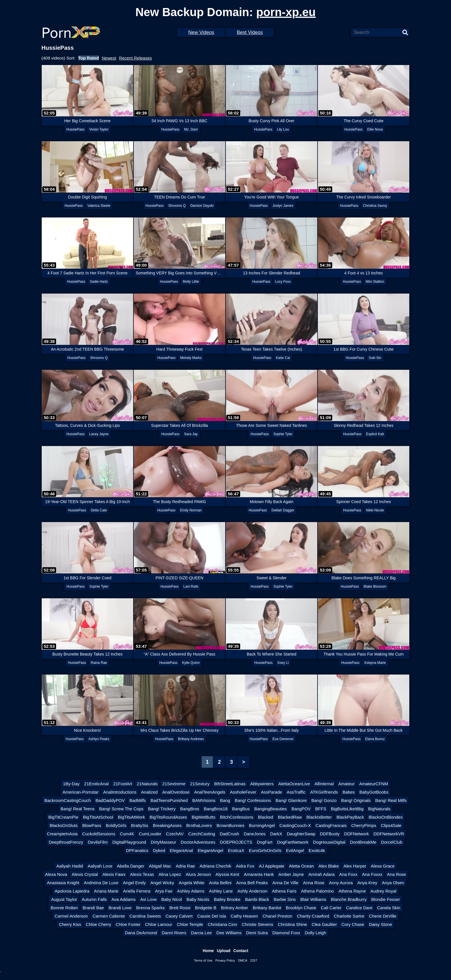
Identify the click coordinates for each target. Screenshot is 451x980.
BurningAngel (262, 825)
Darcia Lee (201, 933)
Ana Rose (397, 874)
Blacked (266, 817)
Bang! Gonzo (324, 800)
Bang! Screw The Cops (121, 809)
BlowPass (92, 825)
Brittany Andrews (191, 739)
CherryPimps (364, 825)
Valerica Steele (99, 206)
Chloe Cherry (98, 924)
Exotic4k (317, 850)
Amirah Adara (321, 874)
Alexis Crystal (85, 874)
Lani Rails (191, 587)
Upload (224, 951)
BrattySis (139, 825)
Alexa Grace (383, 866)
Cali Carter (331, 908)
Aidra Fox (245, 866)
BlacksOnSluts (64, 825)
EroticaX (236, 850)
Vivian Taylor (99, 129)
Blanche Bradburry (349, 899)
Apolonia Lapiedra (72, 891)
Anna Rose (314, 883)
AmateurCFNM (374, 784)
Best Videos (250, 32)
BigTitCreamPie (63, 817)
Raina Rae (99, 663)
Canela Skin (389, 908)
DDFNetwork (357, 834)
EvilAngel (295, 850)
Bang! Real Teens (78, 809)
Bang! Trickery (162, 809)
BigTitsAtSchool (98, 817)
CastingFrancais (331, 825)
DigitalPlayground (129, 842)
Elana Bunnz (375, 739)
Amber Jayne (291, 874)
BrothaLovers (199, 825)
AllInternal (324, 784)
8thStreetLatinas (230, 784)
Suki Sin (375, 358)
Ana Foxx (348, 874)
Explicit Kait (375, 434)
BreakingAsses (167, 825)
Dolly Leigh (316, 933)
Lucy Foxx (283, 282)
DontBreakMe (363, 842)
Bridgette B (206, 908)
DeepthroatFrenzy (66, 842)
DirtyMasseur (163, 842)
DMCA (242, 960)
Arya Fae (164, 891)
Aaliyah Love (100, 866)
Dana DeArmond (141, 933)
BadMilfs (138, 800)
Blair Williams (313, 899)
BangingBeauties (271, 809)
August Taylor (64, 899)
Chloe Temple (190, 924)
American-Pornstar (81, 792)
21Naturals (147, 784)
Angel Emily (134, 883)
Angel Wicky (162, 883)
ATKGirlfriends (324, 792)
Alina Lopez (170, 874)
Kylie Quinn (191, 663)
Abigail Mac (160, 866)
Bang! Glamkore (291, 800)
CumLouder (150, 834)
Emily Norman (191, 510)
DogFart (265, 842)
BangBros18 (216, 809)
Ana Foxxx (372, 874)
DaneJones (255, 834)
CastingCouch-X (295, 825)
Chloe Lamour (158, 924)
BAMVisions (204, 800)
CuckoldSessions (99, 834)
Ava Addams (124, 899)
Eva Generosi (283, 739)
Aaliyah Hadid (70, 866)
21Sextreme (174, 784)
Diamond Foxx (286, 933)
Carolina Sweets (145, 916)
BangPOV (301, 809)
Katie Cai (283, 358)
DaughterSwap (301, 834)
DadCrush (230, 834)
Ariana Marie (106, 891)
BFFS (321, 809)
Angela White (191, 883)
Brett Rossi (180, 908)
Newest (109, 58)
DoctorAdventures (198, 842)
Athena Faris (284, 891)
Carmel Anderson (71, 916)
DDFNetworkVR (389, 834)
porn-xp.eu (286, 12)
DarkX (276, 834)
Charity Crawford (313, 916)
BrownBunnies (231, 825)
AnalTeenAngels (210, 792)
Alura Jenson (198, 874)
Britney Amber (234, 908)
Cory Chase (353, 924)
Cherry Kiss (70, 924)
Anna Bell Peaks (252, 883)
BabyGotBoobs (374, 792)
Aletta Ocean (302, 866)
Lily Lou (283, 129)
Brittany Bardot (267, 908)
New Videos (201, 32)
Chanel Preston (277, 916)
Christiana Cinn (222, 924)
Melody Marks (191, 358)
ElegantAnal (181, 850)
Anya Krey (367, 883)
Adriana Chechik (215, 866)
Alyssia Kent (227, 874)
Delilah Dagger (283, 510)
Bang (225, 800)
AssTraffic (296, 792)
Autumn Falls (94, 899)
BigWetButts (203, 817)
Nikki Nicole (375, 510)
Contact (241, 951)
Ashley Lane (221, 891)
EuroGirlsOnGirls (265, 850)
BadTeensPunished (169, 800)
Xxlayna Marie (375, 663)
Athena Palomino (318, 891)
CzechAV (175, 834)
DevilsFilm (98, 842)
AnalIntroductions (120, 792)
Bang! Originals (356, 800)
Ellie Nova (375, 129)
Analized (150, 792)
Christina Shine (293, 924)
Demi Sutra (257, 933)
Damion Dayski (202, 206)
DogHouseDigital (329, 842)
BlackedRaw (290, 817)
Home (208, 951)
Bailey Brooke (227, 899)
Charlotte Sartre (349, 916)
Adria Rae (185, 866)
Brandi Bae (93, 908)
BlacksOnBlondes (386, 817)
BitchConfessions (237, 817)
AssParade (271, 792)
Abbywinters (262, 784)
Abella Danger (131, 866)
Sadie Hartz (99, 282)
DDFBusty (330, 834)
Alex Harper (355, 866)
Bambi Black (257, 899)
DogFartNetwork (293, 842)
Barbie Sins (285, 899)
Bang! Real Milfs (391, 800)
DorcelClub (392, 842)
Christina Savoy (375, 206)
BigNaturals (379, 809)
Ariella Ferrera (137, 891)
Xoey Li (283, 663)
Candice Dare (359, 908)
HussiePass (76, 129)
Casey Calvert (179, 916)
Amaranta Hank (259, 874)
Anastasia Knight (63, 883)
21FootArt (123, 784)
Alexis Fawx (114, 874)
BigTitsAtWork (131, 817)
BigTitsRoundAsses (168, 817)
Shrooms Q (177, 206)
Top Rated (89, 58)
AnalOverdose (176, 792)
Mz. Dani (191, 129)
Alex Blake (329, 866)
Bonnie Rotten (64, 908)
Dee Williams (229, 933)
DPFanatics (137, 850)
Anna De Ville (285, 883)
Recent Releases (135, 58)
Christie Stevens (258, 924)
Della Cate (99, 510)
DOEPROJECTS (236, 842)
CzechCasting (202, 834)
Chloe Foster (128, 924)
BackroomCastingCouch (68, 800)
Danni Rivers (174, 933)
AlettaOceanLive (294, 784)
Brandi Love (120, 908)
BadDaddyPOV (110, 800)
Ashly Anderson (252, 891)
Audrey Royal (383, 891)
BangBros (190, 809)
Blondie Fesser (386, 899)
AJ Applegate (272, 866)
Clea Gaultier (324, 924)
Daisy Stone (380, 924)
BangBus (241, 809)
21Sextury (200, 784)
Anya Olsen (393, 883)
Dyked (159, 850)
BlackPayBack (350, 817)
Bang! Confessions (253, 800)
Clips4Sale (391, 825)
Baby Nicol (172, 899)
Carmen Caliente (109, 916)
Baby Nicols (198, 899)
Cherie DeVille (383, 916)
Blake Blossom (375, 587)
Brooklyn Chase (301, 908)
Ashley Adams (191, 891)
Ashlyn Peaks (99, 739)
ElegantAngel (210, 850)
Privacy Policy (225, 960)
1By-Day (71, 784)
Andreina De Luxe (101, 883)
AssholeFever (243, 792)
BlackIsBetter (319, 817)
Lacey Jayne (99, 434)
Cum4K (127, 834)
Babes (349, 792)
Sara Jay (191, 434)
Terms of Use (203, 960)
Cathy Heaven (244, 916)
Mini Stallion (375, 282)
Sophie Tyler (283, 434)
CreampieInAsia (62, 834)
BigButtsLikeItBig (347, 809)
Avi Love (148, 899)
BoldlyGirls (116, 825)
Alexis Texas (142, 874)
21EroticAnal (96, 784)
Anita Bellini (220, 883)
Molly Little (191, 282)
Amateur (346, 784)
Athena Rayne (352, 891)
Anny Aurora (341, 883)
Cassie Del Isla (212, 916)
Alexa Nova (56, 874)
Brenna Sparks (150, 908)
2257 (254, 960)
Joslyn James (283, 206)
